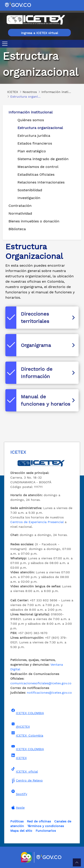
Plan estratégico (32, 151)
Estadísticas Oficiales (36, 174)
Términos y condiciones (46, 826)
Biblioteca (17, 229)
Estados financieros (35, 143)
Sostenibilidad (30, 190)
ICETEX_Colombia (27, 734)
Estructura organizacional (40, 128)
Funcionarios (46, 831)
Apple (17, 808)
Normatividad (20, 213)
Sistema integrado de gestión (43, 159)
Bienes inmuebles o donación (34, 221)
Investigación (29, 198)
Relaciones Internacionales (41, 182)
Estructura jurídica (34, 136)
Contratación (20, 206)
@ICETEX (20, 725)
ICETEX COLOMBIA (27, 712)
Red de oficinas (39, 821)
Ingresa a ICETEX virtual (40, 33)
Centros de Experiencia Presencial (37, 522)
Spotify (19, 793)
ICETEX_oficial (24, 770)
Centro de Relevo (27, 780)
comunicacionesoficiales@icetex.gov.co (41, 683)
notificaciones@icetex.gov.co (49, 693)
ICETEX (18, 757)
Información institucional (31, 112)
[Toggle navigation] (6, 44)
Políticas (17, 821)
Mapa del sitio (21, 831)
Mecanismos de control (38, 167)
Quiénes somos (31, 120)
